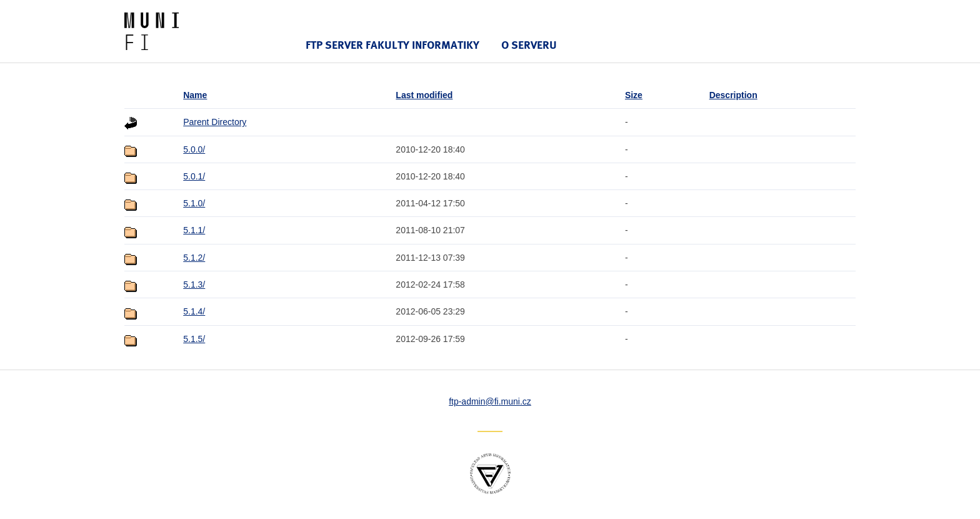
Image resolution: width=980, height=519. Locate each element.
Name (195, 95)
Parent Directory (215, 122)
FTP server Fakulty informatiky (392, 45)
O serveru (529, 45)
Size (634, 95)
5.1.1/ (194, 230)
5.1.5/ (194, 339)
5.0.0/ (194, 149)
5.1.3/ (194, 285)
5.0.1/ (194, 176)
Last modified (424, 95)
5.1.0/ (194, 203)
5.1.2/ (194, 258)
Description (733, 95)
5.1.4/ (194, 311)
